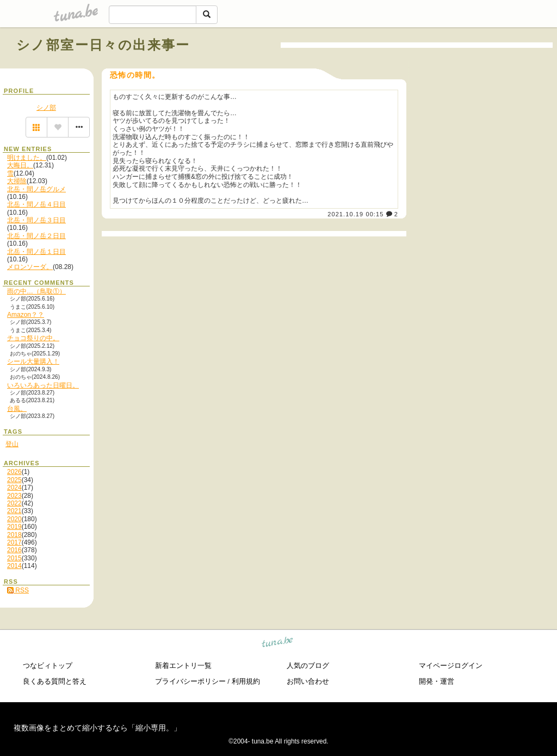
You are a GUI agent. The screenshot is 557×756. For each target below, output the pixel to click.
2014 (14, 566)
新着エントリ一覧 (183, 666)
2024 (14, 488)
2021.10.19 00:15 (355, 214)
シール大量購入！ (33, 361)
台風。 (17, 409)
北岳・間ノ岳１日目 (36, 252)
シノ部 (46, 108)
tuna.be (278, 644)
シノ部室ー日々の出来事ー (103, 45)
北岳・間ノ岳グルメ (36, 189)
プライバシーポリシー (190, 681)
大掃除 (17, 181)
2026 (14, 472)
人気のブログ (308, 666)
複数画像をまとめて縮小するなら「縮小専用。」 (97, 728)
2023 (14, 496)
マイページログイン (451, 666)
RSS (18, 590)
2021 (14, 511)
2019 (14, 527)
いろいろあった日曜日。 (43, 385)
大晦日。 (20, 165)
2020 (14, 519)
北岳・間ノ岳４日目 (36, 204)
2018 (14, 535)
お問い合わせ (308, 681)
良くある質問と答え (55, 681)
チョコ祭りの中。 (33, 338)
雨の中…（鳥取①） (36, 291)
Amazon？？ (26, 315)
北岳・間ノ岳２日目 (36, 236)
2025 (14, 480)
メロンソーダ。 (30, 267)
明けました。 (27, 158)
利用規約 (246, 681)
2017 (14, 542)
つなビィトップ (48, 666)
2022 (14, 503)
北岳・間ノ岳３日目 (36, 220)
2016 (14, 550)
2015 (14, 558)
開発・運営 (437, 681)
